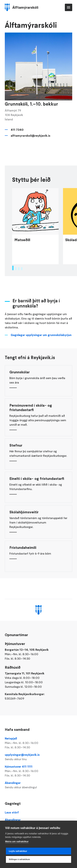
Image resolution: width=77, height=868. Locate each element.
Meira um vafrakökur (17, 841)
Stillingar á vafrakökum (19, 859)
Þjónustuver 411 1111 (39, 771)
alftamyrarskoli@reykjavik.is (30, 136)
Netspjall (39, 743)
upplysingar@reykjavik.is (39, 757)
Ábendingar (39, 785)
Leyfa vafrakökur (18, 851)
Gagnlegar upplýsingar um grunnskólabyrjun (41, 359)
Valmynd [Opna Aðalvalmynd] (69, 7)
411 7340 (17, 130)
